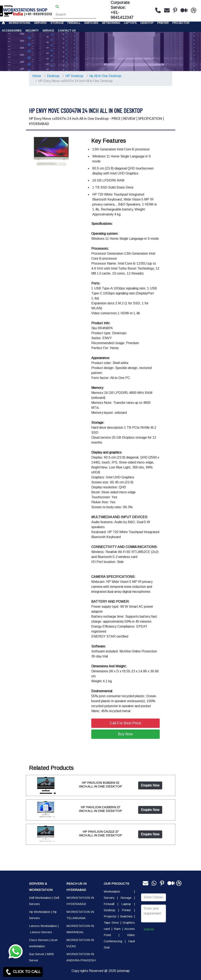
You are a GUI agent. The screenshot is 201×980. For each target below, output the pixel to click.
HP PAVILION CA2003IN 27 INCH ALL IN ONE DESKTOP (100, 809)
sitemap (124, 971)
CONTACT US (67, 31)
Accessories (12, 31)
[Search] (75, 15)
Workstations (19, 23)
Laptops (130, 23)
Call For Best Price (125, 723)
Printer (126, 910)
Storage (126, 898)
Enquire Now (150, 785)
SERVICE (48, 31)
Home (37, 76)
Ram (117, 929)
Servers (40, 23)
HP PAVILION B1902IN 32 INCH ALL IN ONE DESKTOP (100, 785)
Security (32, 31)
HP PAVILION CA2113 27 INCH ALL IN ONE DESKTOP (100, 833)
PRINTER (163, 23)
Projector (181, 23)
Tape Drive (111, 923)
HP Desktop (74, 76)
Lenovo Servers (41, 932)
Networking (111, 23)
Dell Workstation (40, 898)
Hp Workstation (40, 912)
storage (57, 23)
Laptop (126, 904)
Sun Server (37, 954)
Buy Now (125, 734)
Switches (91, 23)
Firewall (74, 23)
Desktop (147, 23)
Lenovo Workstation (43, 926)
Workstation (112, 891)
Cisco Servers (39, 940)
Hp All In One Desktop (105, 76)
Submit (149, 929)
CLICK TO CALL (23, 972)
